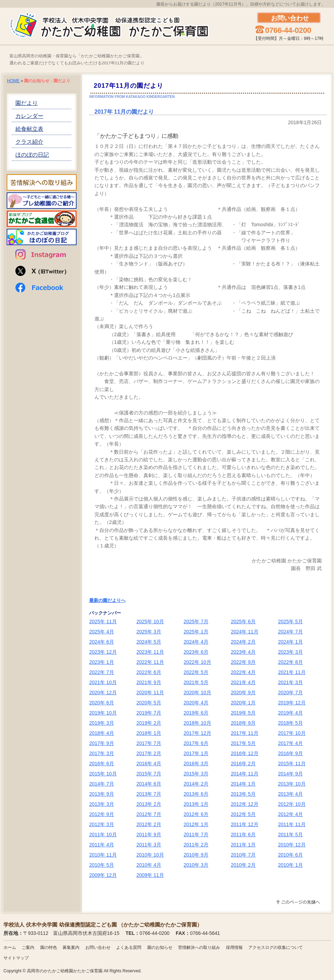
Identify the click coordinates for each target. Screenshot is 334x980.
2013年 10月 (292, 784)
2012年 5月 (243, 814)
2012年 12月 (245, 804)
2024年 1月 (290, 642)
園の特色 (49, 947)
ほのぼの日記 (32, 155)
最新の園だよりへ (107, 600)
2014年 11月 (245, 774)
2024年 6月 (102, 642)
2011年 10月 (103, 835)
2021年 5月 (196, 682)
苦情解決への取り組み (199, 947)
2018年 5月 (290, 723)
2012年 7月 (149, 814)
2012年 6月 (196, 814)
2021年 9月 (149, 682)
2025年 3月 (149, 632)
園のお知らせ (160, 947)
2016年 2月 (243, 764)
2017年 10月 (292, 733)
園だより (27, 103)
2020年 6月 (102, 703)
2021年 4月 (243, 682)
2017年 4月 (290, 743)
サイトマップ (16, 958)
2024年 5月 (149, 642)
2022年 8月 (290, 662)
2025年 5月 (290, 622)
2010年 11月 (103, 855)
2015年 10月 (103, 774)
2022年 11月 (150, 662)
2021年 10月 (103, 682)
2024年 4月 (196, 642)
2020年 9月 (243, 693)
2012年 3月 (102, 824)
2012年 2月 (149, 824)
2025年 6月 (243, 622)
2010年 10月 (150, 855)
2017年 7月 (149, 743)
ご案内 (28, 947)
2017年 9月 (102, 743)
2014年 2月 (196, 784)
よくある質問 (129, 947)
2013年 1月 (196, 804)
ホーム (10, 947)
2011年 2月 (196, 845)
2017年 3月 (102, 753)
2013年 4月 (290, 794)
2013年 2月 (149, 804)
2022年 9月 (243, 662)
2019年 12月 (292, 703)
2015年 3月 (196, 774)
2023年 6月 (196, 652)
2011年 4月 (102, 845)
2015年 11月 (292, 764)
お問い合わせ (98, 947)
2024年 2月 (243, 642)
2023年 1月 (102, 662)
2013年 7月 (149, 794)
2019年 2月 (149, 723)
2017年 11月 (245, 733)
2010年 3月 (196, 865)
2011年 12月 (245, 824)
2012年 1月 (196, 824)
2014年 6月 (149, 784)
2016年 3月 (196, 764)
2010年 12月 (292, 845)
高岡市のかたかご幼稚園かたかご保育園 (65, 971)
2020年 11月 (150, 693)
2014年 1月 (243, 784)
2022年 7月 (102, 672)
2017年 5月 (243, 743)
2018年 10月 (197, 723)
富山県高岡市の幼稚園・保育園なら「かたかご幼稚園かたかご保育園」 (77, 56)
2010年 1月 (290, 865)
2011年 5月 (290, 835)
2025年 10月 (150, 622)
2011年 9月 (149, 835)
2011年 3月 (149, 845)
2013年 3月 (102, 804)
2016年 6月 (102, 764)
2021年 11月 (292, 672)
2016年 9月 (290, 753)
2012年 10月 (292, 804)
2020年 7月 (290, 693)
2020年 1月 (243, 703)
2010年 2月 (243, 865)
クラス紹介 (29, 142)
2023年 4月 (243, 652)
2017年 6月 (196, 743)
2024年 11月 (245, 632)
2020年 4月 (196, 703)
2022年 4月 (243, 672)
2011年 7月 (196, 835)
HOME (13, 81)
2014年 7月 (102, 784)
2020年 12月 (103, 693)
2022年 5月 (196, 672)
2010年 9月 (196, 855)
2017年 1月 (196, 753)
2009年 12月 (103, 875)
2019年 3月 (102, 723)
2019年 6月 (196, 713)
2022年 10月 (197, 662)
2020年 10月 (197, 693)
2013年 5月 (243, 794)
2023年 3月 (290, 652)
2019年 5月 (243, 713)
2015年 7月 (149, 774)
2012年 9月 (102, 814)
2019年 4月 (290, 713)
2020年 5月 (149, 703)
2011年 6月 (243, 835)
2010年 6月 (290, 855)
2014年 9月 (290, 774)
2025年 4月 (102, 632)
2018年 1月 (149, 733)
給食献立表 (29, 129)
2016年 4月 (149, 764)
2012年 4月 (290, 814)
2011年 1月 (243, 845)
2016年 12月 (245, 753)
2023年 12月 (103, 652)
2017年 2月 (149, 753)
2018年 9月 (243, 723)
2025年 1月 (196, 632)
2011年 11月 (292, 824)
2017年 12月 (197, 733)
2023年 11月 (150, 652)
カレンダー (29, 116)
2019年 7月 (149, 713)
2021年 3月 (290, 682)
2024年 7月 (290, 632)
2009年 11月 (150, 875)
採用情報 (234, 947)
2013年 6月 (196, 794)
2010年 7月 (243, 855)
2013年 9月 (102, 794)
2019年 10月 (103, 713)
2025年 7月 (196, 622)
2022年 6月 (149, 672)
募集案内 (71, 947)
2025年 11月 (103, 622)
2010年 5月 (102, 865)
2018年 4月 (102, 733)
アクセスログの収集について (276, 947)
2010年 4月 (149, 865)
